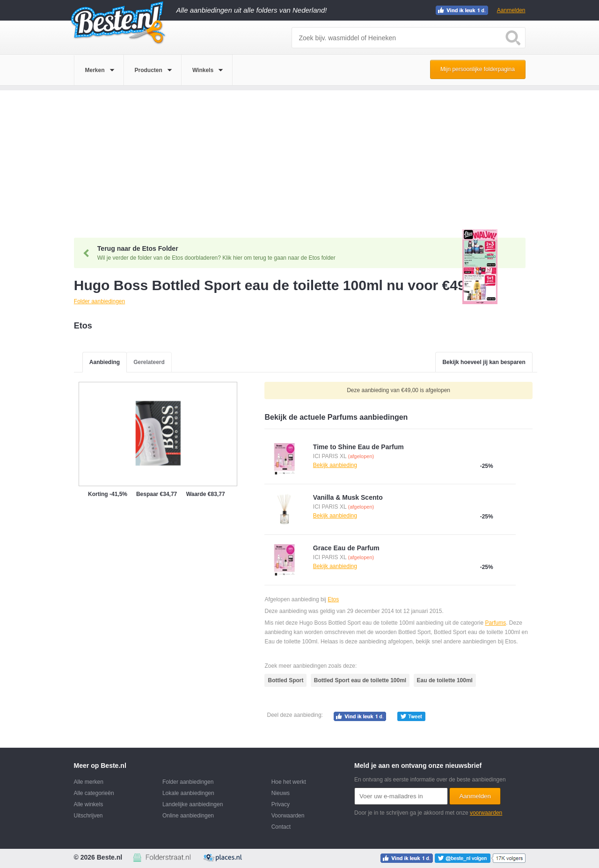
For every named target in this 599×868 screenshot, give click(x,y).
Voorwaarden (288, 816)
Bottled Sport (285, 680)
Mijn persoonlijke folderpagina (478, 69)
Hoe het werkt (289, 782)
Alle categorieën (94, 793)
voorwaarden (486, 813)
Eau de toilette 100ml (445, 680)
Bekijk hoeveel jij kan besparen (484, 362)
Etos (333, 599)
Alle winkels (89, 804)
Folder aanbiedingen (188, 782)
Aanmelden (511, 10)
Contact (281, 827)
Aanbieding (105, 362)
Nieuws (281, 793)
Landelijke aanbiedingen (193, 804)
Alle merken (89, 782)
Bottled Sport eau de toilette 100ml (360, 680)
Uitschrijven (88, 816)
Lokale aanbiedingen (188, 793)
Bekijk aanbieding (335, 465)
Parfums (495, 623)
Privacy (281, 804)
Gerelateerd (149, 362)
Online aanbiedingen (188, 816)
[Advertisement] (299, 156)
